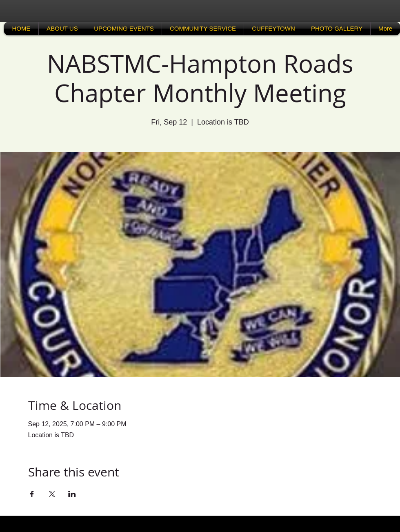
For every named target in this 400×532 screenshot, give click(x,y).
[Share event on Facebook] (32, 494)
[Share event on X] (52, 494)
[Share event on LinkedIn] (72, 494)
